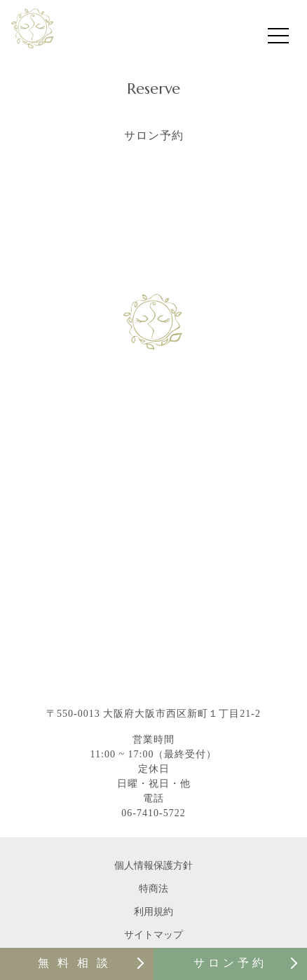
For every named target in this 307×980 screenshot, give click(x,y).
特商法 (153, 889)
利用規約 (153, 912)
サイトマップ (153, 935)
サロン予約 (230, 963)
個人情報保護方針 (153, 866)
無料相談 (77, 963)
